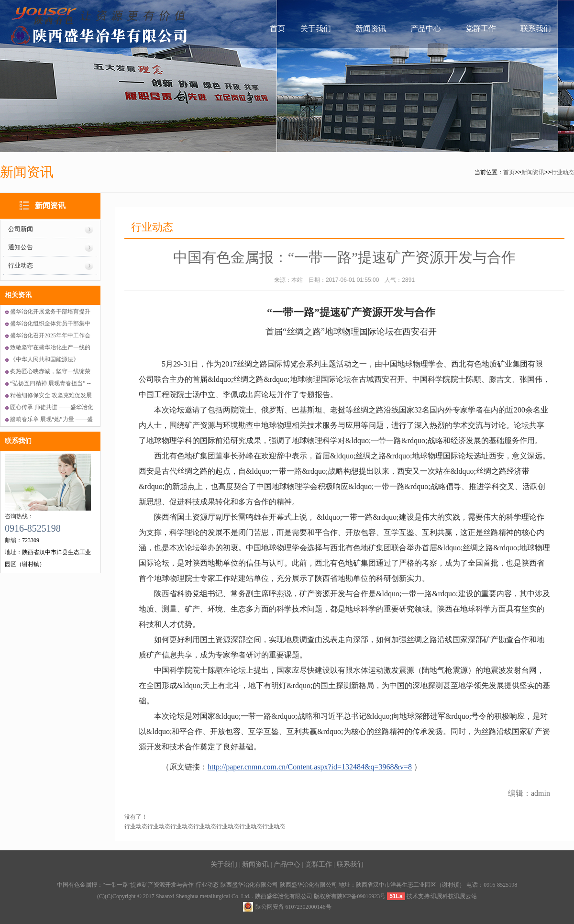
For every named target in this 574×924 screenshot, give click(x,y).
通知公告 (21, 247)
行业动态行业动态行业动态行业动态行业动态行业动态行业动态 (205, 826)
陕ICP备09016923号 (361, 896)
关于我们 (316, 28)
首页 (277, 28)
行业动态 (563, 172)
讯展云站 (465, 896)
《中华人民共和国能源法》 (44, 359)
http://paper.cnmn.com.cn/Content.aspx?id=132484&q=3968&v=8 (310, 767)
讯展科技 (442, 896)
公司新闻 (21, 229)
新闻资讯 (371, 28)
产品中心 (426, 28)
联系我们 (536, 28)
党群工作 (481, 28)
